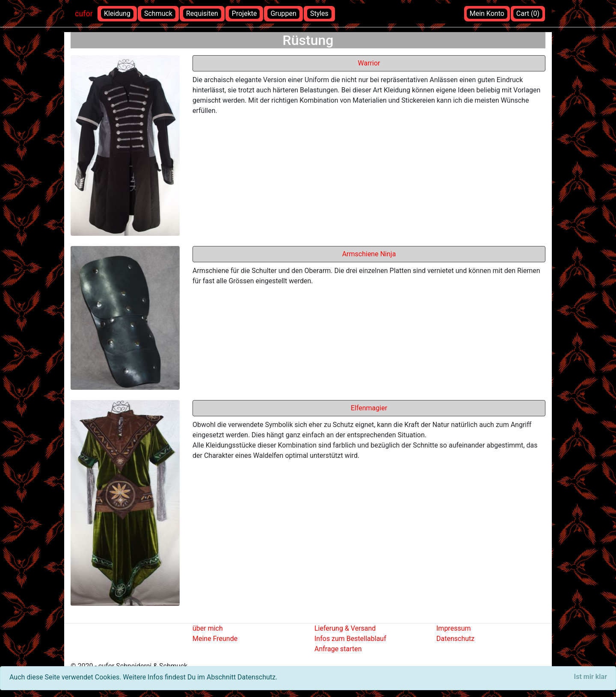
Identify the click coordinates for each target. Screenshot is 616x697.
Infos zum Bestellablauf (350, 639)
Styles (319, 13)
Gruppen (283, 13)
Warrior (369, 63)
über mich (208, 628)
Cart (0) (528, 13)
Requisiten (202, 13)
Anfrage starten (338, 649)
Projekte (244, 13)
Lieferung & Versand (345, 628)
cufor (84, 13)
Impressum (454, 628)
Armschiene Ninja (369, 254)
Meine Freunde (215, 639)
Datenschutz (455, 639)
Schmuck (158, 13)
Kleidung (117, 13)
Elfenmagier (369, 408)
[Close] (591, 677)
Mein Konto (487, 13)
